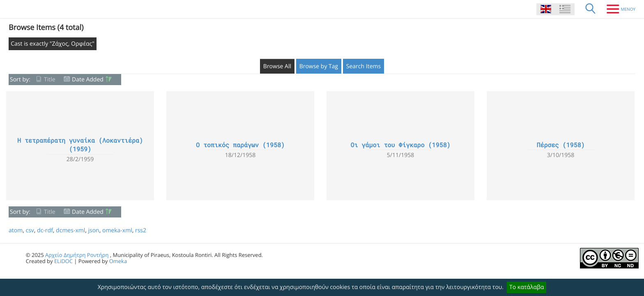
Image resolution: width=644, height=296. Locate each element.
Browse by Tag (319, 66)
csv (30, 230)
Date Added (88, 80)
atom (16, 230)
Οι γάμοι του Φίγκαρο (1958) (400, 145)
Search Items (363, 66)
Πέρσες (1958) (560, 145)
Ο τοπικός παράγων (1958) (240, 145)
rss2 (141, 230)
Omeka (118, 261)
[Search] (591, 9)
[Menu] (618, 9)
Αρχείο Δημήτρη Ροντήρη (77, 255)
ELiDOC (63, 261)
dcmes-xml (70, 230)
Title (50, 80)
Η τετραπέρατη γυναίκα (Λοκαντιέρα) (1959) (80, 145)
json (93, 230)
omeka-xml (117, 230)
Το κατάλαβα (527, 287)
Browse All (277, 66)
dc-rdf (45, 230)
